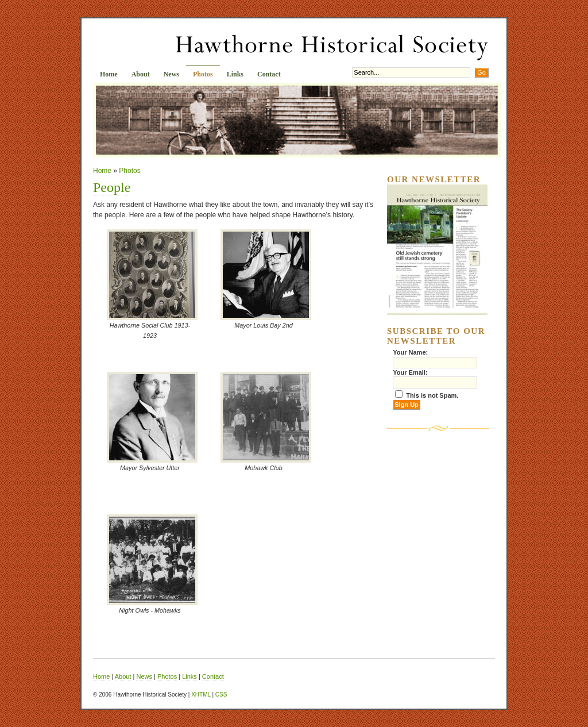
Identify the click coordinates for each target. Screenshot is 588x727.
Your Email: (410, 372)
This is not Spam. (432, 395)
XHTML (201, 695)
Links (235, 74)
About (141, 74)
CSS (221, 695)
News (171, 74)
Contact (269, 74)
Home (109, 74)
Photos (203, 74)
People (112, 187)
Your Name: (410, 352)
